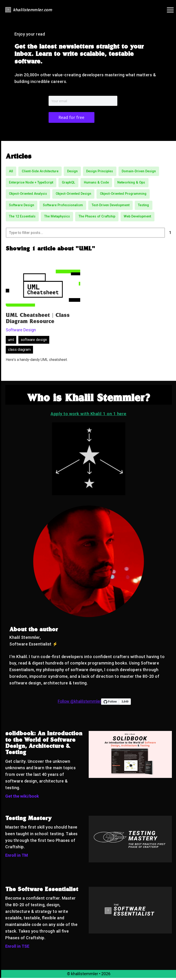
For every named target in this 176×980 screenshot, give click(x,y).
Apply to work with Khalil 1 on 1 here (89, 416)
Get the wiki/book (22, 798)
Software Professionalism (63, 206)
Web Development (137, 218)
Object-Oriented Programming (123, 195)
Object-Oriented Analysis (28, 195)
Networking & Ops (131, 184)
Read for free (71, 118)
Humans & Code (96, 184)
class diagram (19, 352)
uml (11, 342)
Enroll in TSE (17, 948)
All (11, 172)
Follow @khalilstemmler (79, 703)
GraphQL (69, 184)
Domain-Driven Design (139, 172)
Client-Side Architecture (40, 172)
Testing (143, 206)
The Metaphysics (57, 218)
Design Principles (100, 172)
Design (72, 172)
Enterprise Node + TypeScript (31, 184)
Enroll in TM (17, 858)
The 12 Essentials (22, 218)
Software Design (22, 206)
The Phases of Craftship (97, 218)
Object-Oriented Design (73, 195)
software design (34, 342)
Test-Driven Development (111, 206)
